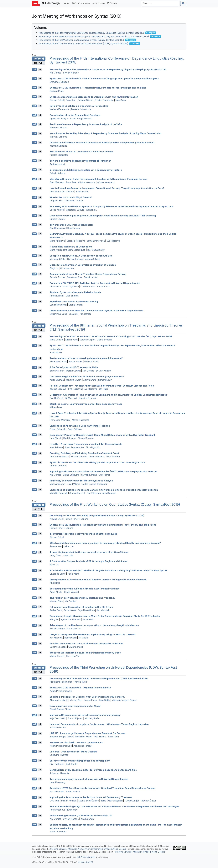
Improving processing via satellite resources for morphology (85, 715)
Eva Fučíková (75, 389)
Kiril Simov (72, 810)
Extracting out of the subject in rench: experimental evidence (85, 589)
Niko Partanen (57, 764)
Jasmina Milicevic (58, 146)
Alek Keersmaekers (59, 457)
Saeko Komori (57, 210)
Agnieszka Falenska (70, 619)
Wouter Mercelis (79, 457)
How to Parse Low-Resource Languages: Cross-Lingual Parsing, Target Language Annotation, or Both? (107, 188)
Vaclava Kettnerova (60, 109)
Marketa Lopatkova (81, 109)
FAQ (74, 3)
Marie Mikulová (57, 241)
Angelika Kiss (56, 201)
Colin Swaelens (96, 457)
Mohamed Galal (57, 259)
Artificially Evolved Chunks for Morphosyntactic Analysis (81, 481)
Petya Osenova (57, 810)
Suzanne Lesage (58, 647)
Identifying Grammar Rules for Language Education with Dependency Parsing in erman (99, 179)
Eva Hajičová (113, 241)
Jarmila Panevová (96, 241)
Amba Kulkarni (57, 296)
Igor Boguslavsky (96, 250)
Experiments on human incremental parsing (74, 301)
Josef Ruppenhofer (74, 447)
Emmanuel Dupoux (59, 82)
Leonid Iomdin (75, 305)
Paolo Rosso (103, 286)
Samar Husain (75, 361)
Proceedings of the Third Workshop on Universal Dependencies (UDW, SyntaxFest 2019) (83, 44)
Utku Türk (54, 801)
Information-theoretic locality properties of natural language (83, 534)
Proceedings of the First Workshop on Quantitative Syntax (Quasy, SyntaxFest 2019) (81, 40)
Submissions (99, 3)
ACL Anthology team (86, 857)
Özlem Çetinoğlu (58, 429)
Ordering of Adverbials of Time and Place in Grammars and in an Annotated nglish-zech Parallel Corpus (108, 395)
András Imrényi (57, 164)
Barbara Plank (57, 91)
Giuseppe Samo (58, 574)
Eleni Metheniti (57, 182)
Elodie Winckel (71, 592)
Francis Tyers (80, 682)
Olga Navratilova (86, 610)
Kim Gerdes (55, 73)
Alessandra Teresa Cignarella (64, 286)
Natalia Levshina (58, 727)
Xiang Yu (54, 619)
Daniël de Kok (91, 277)
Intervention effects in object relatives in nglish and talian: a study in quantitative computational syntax (108, 570)
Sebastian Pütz (75, 277)
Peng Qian (71, 100)
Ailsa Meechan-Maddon (62, 192)
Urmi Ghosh (56, 438)
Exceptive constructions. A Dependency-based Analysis (81, 256)
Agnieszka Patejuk (59, 118)
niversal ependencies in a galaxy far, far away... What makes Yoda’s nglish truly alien (99, 724)
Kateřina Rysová (87, 398)
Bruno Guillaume (71, 475)
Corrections (85, 3)
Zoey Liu (54, 565)
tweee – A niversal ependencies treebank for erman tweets (86, 444)
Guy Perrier (104, 475)
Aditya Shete (90, 380)
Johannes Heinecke (60, 773)
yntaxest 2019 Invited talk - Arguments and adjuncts (80, 688)
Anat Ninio (55, 583)
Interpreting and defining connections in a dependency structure (86, 170)
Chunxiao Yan (74, 629)
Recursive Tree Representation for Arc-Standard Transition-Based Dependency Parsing (102, 788)
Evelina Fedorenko (104, 100)
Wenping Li (92, 210)
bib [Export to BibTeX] (40, 69)
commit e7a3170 (85, 862)
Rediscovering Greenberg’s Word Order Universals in (81, 816)
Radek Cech (56, 610)
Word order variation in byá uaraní (71, 197)
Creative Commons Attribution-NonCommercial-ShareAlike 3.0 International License (88, 849)
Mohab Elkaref (57, 791)
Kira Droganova (58, 228)
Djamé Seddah (104, 340)
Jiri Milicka (83, 638)
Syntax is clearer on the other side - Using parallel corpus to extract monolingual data (97, 462)
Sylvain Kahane (71, 73)
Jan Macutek (103, 610)
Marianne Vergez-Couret (124, 700)
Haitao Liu (68, 546)
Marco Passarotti (80, 420)
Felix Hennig (100, 737)
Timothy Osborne (58, 127)
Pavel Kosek (70, 610)
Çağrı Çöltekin (75, 429)
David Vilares (73, 484)
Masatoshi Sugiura (75, 210)
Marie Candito (57, 340)
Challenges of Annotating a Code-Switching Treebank (80, 426)
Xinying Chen (56, 519)
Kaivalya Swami (73, 380)
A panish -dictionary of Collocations (71, 247)
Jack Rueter (72, 764)
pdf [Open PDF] (34, 69)
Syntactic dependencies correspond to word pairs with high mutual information (94, 97)
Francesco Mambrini (60, 420)
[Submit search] (183, 3)
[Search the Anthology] (160, 3)
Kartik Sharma (57, 380)
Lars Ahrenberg (57, 782)
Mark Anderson (57, 484)
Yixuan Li (73, 314)
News (67, 3)
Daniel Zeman (74, 228)
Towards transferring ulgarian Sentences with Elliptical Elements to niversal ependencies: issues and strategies (114, 806)
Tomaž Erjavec (75, 718)
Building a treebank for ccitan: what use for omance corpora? (87, 697)
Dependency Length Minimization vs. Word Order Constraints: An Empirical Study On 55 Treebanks (105, 616)
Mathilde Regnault (59, 493)
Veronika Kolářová (76, 241)
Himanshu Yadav (58, 361)
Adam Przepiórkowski (81, 118)
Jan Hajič (103, 389)
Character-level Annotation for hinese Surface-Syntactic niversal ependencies (96, 311)
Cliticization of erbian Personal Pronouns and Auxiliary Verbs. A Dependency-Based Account (102, 142)
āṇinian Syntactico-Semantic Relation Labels (75, 292)
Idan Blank (121, 100)
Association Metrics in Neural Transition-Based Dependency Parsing (88, 274)
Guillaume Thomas (74, 201)
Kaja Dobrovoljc (58, 718)
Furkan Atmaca (69, 801)
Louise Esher (90, 700)
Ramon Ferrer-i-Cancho (77, 519)
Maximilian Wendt (83, 737)
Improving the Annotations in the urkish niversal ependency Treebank (91, 797)
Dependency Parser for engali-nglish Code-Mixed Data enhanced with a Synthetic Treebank (103, 435)
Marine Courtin (73, 371)
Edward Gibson (86, 100)
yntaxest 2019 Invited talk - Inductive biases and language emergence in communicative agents (104, 79)
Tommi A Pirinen (58, 832)
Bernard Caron (57, 371)
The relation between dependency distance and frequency (83, 598)
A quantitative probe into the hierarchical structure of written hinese (89, 552)
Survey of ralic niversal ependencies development (80, 761)
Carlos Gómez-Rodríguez (95, 484)
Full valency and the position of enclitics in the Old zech (81, 607)
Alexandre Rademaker (61, 682)
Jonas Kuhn (88, 619)
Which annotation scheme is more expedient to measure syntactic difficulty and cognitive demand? (105, 543)
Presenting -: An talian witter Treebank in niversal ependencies (95, 283)
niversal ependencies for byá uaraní (73, 751)
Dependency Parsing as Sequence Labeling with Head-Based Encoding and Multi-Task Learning (103, 216)
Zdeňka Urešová (58, 389)
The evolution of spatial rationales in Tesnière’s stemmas (81, 152)
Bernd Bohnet (73, 791)
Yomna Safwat (92, 259)
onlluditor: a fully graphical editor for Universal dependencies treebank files (93, 770)
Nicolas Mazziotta (59, 155)
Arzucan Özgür (148, 801)
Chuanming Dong (58, 314)
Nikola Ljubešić (92, 718)
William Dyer (56, 407)
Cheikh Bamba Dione (60, 709)
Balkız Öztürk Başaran (112, 801)
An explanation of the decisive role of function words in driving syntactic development (98, 579)
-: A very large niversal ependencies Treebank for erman (88, 733)
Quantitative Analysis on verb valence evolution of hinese (83, 265)
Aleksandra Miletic (59, 700)
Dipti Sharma (72, 296)
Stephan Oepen (87, 340)
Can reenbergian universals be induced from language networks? (87, 377)
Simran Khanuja (86, 438)
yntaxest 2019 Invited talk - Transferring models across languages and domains (98, 88)
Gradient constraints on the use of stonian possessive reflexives (86, 643)
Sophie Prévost (77, 493)
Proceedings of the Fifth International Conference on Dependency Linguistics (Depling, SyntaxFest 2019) (91, 33)
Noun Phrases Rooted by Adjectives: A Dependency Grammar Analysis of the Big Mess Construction (105, 133)
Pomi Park (71, 182)
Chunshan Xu (67, 268)
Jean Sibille (104, 700)
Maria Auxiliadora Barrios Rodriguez (68, 250)
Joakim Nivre (82, 192)
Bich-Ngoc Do (93, 447)
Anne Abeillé (56, 592)
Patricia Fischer (57, 277)
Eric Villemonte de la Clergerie (101, 493)
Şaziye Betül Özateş (88, 801)
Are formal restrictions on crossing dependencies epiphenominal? (86, 358)
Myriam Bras (76, 700)
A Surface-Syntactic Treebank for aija (74, 367)
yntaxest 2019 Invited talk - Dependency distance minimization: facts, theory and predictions (103, 525)
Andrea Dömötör (58, 466)
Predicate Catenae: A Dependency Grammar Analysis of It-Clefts (86, 124)
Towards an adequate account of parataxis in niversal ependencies (89, 779)
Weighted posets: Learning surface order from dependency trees (86, 404)
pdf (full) (39, 59)
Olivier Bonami (76, 647)
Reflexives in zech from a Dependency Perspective (79, 106)
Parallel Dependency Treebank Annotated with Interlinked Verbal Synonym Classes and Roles (102, 386)
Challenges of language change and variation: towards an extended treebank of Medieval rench (104, 490)
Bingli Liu (54, 268)
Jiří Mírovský (71, 398)
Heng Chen (55, 555)
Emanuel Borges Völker (61, 737)
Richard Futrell (57, 100)
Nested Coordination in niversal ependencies (76, 742)
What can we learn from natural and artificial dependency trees (85, 653)
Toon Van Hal (113, 457)
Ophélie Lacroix (57, 219)
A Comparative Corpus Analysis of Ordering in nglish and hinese (88, 561)
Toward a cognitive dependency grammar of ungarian (80, 161)
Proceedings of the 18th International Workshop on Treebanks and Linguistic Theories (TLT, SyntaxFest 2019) (94, 36)
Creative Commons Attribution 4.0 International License (140, 852)
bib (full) (39, 63)
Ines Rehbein (56, 447)
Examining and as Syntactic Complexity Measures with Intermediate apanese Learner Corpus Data (111, 206)
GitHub (112, 3)
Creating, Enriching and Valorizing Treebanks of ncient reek (84, 453)
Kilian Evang (71, 340)
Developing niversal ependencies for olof (75, 706)
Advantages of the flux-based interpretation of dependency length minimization (94, 625)
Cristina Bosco (88, 286)
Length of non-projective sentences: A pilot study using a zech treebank (93, 634)
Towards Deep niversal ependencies (72, 225)
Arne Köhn (113, 737)
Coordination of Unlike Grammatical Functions (75, 115)
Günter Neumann (106, 182)
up (34, 55)
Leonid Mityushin (58, 305)
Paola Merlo (56, 352)
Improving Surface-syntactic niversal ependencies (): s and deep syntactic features (103, 471)
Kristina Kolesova (87, 182)
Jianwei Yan (56, 546)
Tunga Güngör (132, 801)
